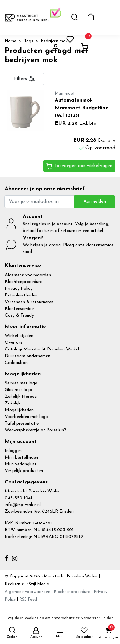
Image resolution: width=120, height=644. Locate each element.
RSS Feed (28, 599)
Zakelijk (13, 403)
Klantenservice (19, 309)
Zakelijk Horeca (21, 397)
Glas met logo (19, 390)
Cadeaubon (16, 363)
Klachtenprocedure (24, 282)
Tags (29, 41)
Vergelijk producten (24, 471)
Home (11, 41)
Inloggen (13, 451)
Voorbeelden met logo (26, 417)
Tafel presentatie (22, 424)
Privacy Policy (19, 289)
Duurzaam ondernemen (28, 356)
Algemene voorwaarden (28, 275)
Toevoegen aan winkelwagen (79, 166)
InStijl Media (37, 584)
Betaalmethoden (21, 295)
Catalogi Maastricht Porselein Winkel (42, 349)
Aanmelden (95, 202)
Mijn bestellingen (21, 457)
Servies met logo (21, 383)
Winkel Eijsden (19, 336)
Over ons (14, 343)
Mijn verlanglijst (21, 464)
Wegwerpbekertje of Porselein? (36, 430)
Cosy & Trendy (19, 315)
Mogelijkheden (19, 410)
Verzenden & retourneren (29, 302)
